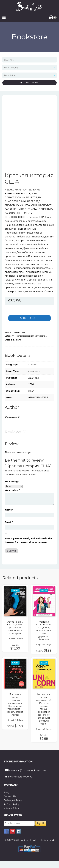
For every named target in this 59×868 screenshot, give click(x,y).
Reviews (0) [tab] (16, 432)
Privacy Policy (11, 808)
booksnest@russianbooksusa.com (27, 770)
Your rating (12, 482)
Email (9, 522)
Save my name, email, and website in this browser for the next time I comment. (29, 540)
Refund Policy (12, 804)
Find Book (29, 83)
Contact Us (10, 796)
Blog (7, 793)
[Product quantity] (29, 310)
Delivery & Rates (13, 800)
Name (9, 510)
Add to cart (29, 318)
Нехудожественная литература (31, 336)
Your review (12, 490)
